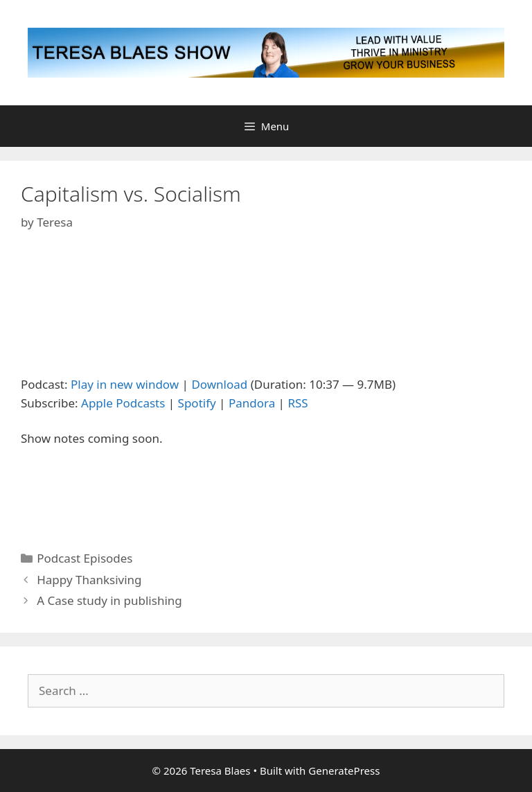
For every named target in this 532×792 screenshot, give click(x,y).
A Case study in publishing (109, 600)
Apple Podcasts (123, 403)
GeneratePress (344, 771)
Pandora (252, 403)
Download (219, 384)
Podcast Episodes (85, 558)
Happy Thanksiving (89, 580)
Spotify (197, 403)
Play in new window (125, 384)
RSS (298, 403)
